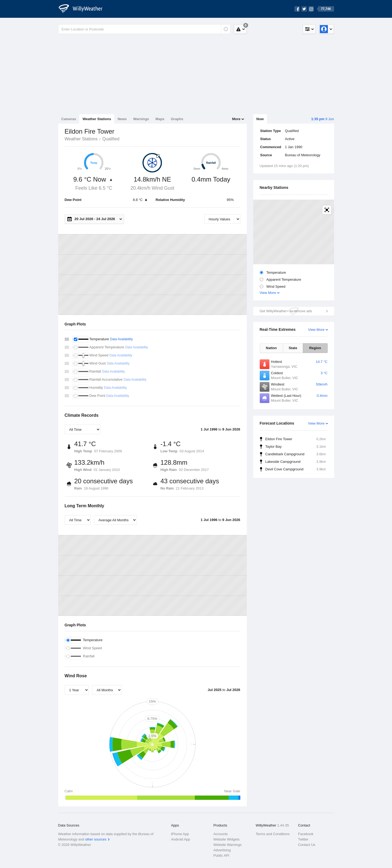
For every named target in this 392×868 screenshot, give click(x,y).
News (122, 119)
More (236, 119)
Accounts (221, 834)
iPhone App (180, 834)
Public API (221, 855)
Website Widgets (226, 839)
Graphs (177, 119)
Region (315, 348)
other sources (96, 839)
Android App (181, 839)
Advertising (222, 850)
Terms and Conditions (273, 834)
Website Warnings (228, 845)
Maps (160, 119)
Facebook (306, 834)
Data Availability (121, 339)
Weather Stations (97, 119)
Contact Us (307, 845)
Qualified (111, 139)
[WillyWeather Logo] (84, 9)
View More (268, 293)
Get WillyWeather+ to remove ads (286, 311)
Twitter (303, 839)
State (293, 348)
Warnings (141, 119)
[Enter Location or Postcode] (144, 29)
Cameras (69, 119)
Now (260, 119)
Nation (271, 348)
